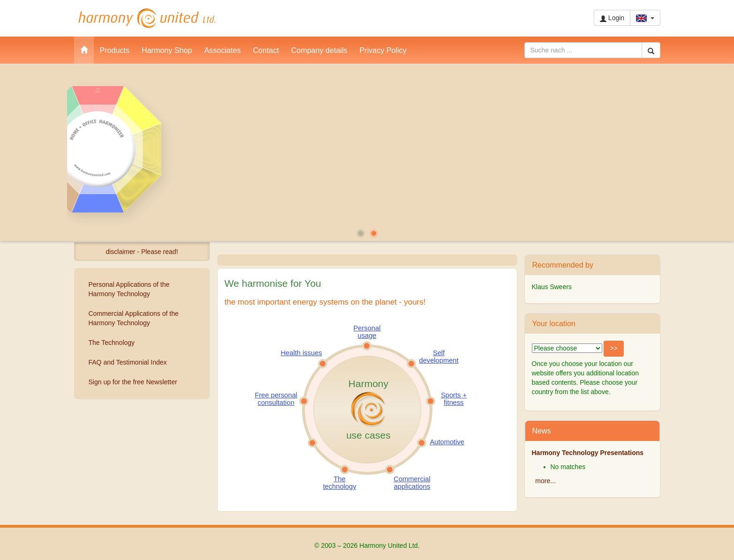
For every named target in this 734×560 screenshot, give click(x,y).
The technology (340, 483)
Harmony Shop (167, 50)
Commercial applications (412, 483)
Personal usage (367, 332)
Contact (266, 50)
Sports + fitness (454, 399)
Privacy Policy (383, 50)
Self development (439, 357)
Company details (319, 50)
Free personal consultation (276, 399)
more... (545, 481)
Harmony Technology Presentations (588, 453)
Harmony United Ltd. (147, 18)
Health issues (302, 353)
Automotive (447, 442)
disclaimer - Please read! (142, 252)
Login (612, 18)
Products (115, 50)
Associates (222, 50)
